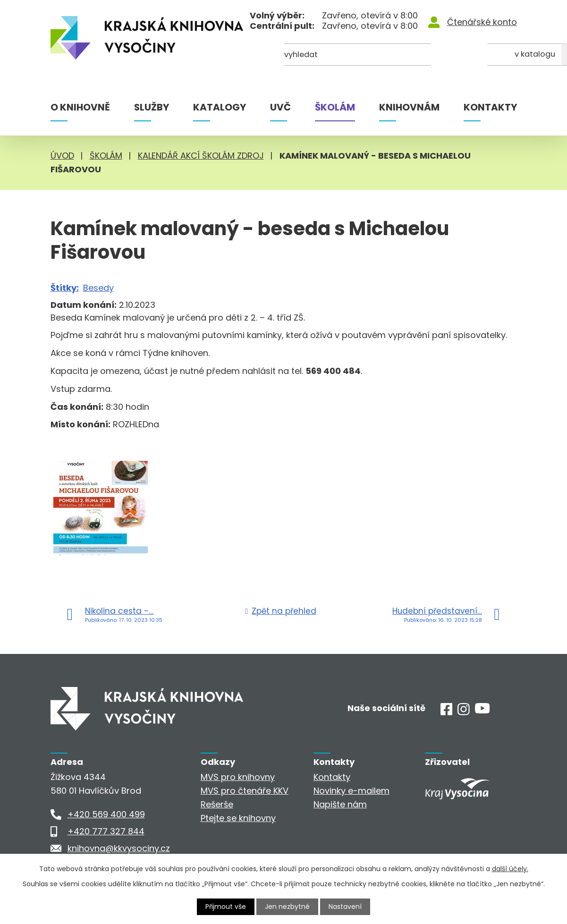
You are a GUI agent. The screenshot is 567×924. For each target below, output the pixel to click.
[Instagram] (464, 712)
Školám (335, 107)
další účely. (510, 869)
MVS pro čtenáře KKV (245, 791)
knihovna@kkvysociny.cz (119, 848)
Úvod (62, 156)
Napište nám (340, 804)
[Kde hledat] (471, 55)
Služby (152, 107)
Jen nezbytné (287, 907)
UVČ (280, 107)
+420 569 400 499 (106, 814)
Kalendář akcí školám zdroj (201, 156)
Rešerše (217, 804)
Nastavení (345, 907)
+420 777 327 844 (106, 831)
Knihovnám (409, 107)
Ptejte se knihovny (238, 818)
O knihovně (80, 107)
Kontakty (490, 107)
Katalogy (220, 107)
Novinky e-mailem (351, 791)
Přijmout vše (226, 907)
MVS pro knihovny (238, 777)
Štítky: (65, 288)
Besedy (98, 288)
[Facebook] (447, 712)
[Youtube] (482, 710)
